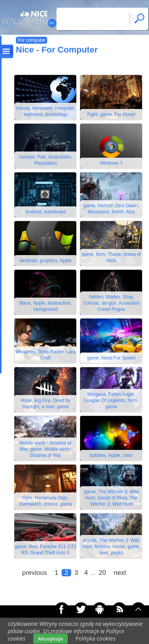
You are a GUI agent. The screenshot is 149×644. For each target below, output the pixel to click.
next (120, 573)
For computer (32, 40)
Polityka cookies (96, 638)
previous (34, 573)
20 (102, 573)
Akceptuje (51, 639)
